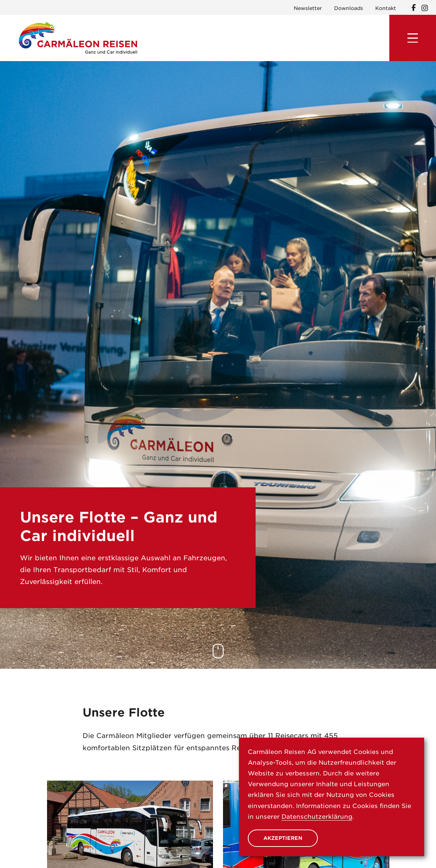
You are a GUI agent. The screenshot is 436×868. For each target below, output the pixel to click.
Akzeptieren (283, 838)
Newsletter (308, 8)
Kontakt (386, 8)
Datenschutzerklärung (317, 817)
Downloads (349, 8)
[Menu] (413, 38)
